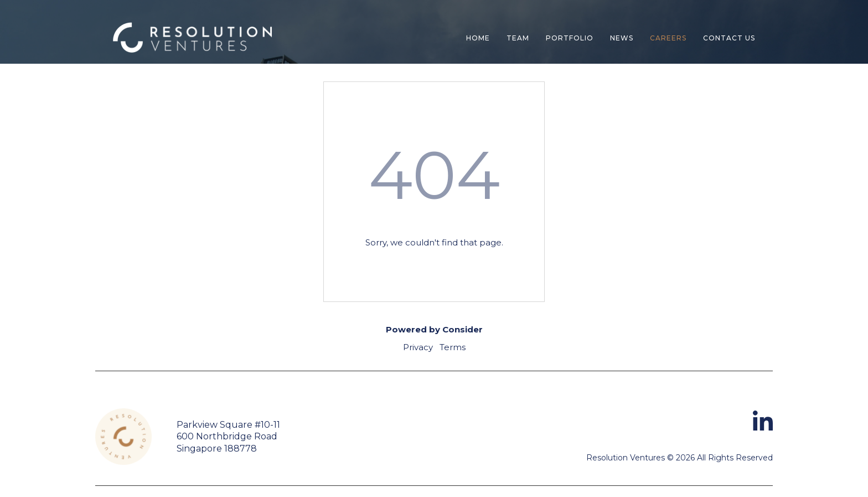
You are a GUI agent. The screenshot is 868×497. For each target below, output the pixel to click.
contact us (729, 38)
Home (478, 38)
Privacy (418, 347)
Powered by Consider (434, 329)
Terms (453, 347)
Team (518, 38)
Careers (668, 38)
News (622, 38)
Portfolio (570, 38)
